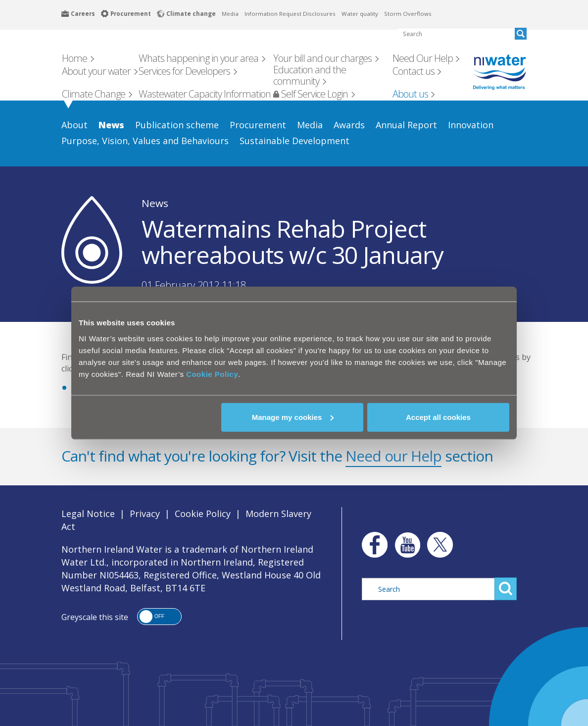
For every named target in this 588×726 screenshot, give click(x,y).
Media (230, 14)
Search (506, 589)
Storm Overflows (408, 14)
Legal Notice (88, 514)
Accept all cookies (438, 417)
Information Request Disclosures (290, 14)
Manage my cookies (293, 417)
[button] (159, 617)
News (155, 203)
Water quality (360, 14)
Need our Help (393, 456)
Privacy (145, 514)
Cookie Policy (212, 374)
